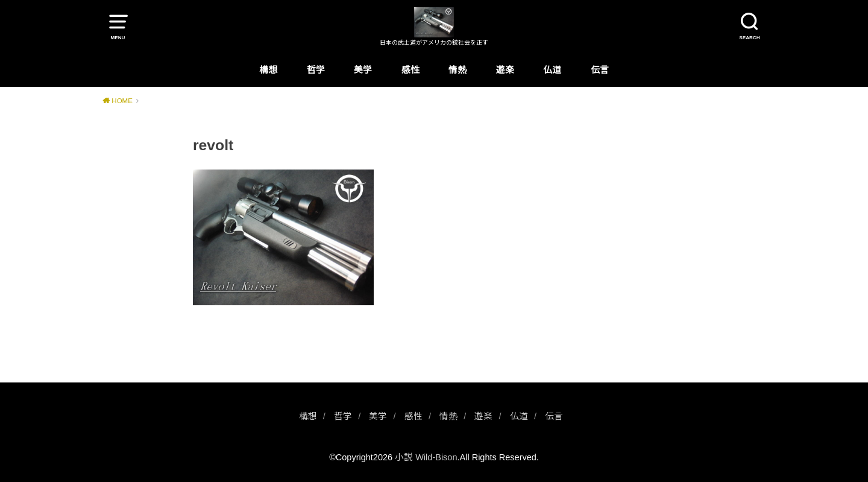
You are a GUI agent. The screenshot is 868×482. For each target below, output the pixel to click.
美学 (363, 70)
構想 (268, 70)
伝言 (600, 70)
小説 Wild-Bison (426, 457)
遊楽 (505, 70)
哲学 (316, 70)
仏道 (552, 70)
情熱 (458, 70)
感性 (410, 70)
